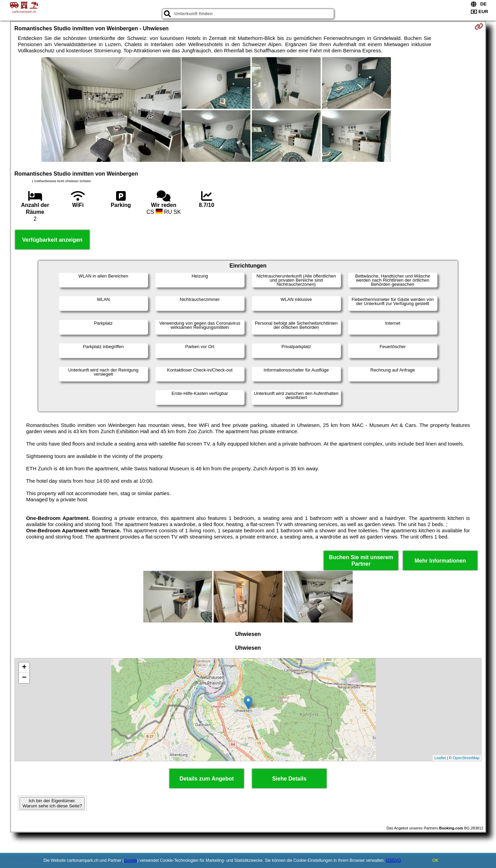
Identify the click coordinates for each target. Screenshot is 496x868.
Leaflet (440, 758)
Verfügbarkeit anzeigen (52, 240)
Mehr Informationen (440, 561)
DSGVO (393, 860)
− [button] (24, 678)
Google (130, 860)
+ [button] (24, 668)
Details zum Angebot (207, 779)
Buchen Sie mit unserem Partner (361, 561)
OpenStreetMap (466, 758)
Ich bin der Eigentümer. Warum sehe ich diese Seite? (52, 803)
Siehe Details (289, 779)
